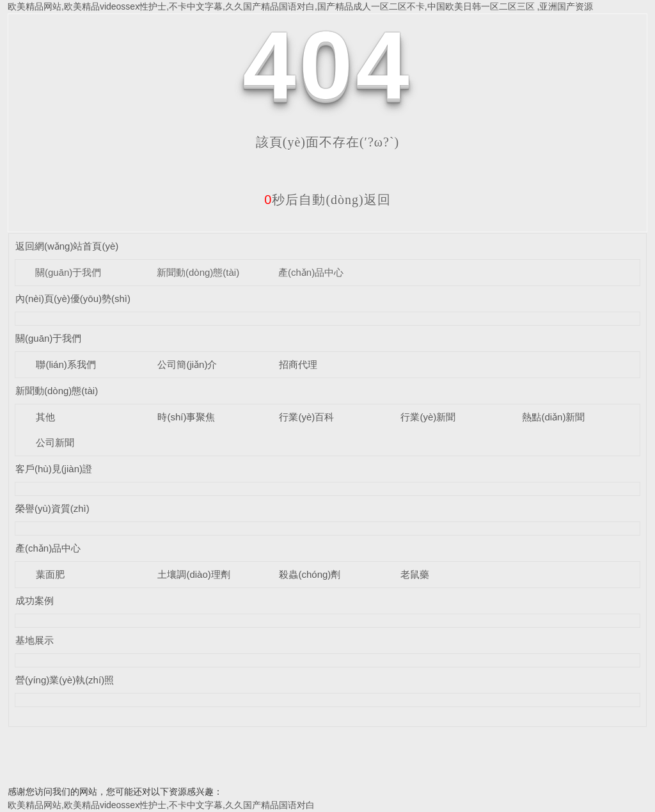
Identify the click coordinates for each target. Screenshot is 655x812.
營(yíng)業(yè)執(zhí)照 (65, 680)
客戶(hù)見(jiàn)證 (54, 469)
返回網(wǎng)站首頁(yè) (67, 246)
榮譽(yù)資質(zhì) (52, 508)
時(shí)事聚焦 (186, 417)
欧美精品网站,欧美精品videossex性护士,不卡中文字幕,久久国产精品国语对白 (161, 805)
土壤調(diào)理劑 (193, 574)
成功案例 (35, 601)
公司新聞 (55, 442)
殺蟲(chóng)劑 (310, 574)
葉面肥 (50, 574)
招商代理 (298, 364)
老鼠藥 (415, 574)
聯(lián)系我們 (66, 364)
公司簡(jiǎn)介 (187, 364)
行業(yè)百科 (306, 417)
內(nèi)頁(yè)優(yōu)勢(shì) (73, 299)
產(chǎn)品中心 (311, 272)
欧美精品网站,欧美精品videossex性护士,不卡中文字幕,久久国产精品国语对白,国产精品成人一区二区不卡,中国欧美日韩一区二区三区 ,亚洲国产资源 (300, 6)
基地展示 (35, 640)
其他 (45, 417)
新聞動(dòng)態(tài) (198, 272)
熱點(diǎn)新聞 (553, 417)
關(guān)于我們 (68, 272)
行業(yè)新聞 (428, 417)
